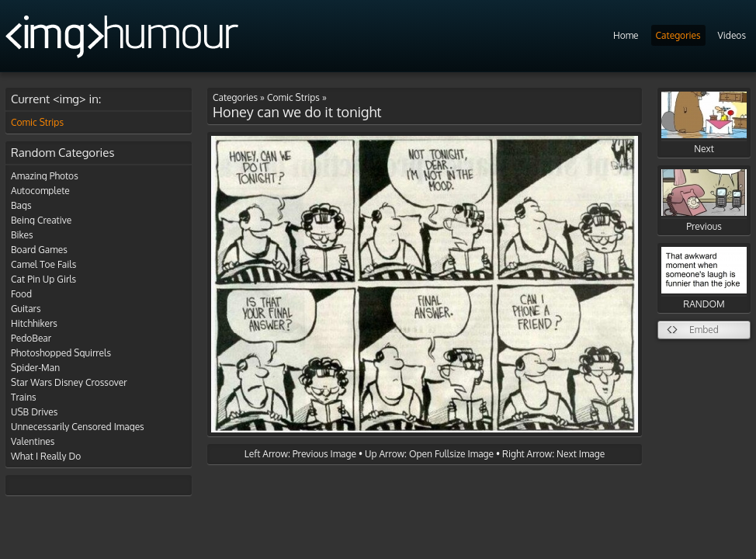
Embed (704, 330)
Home (626, 35)
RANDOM (704, 278)
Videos (732, 35)
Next (704, 123)
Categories (678, 35)
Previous (704, 201)
